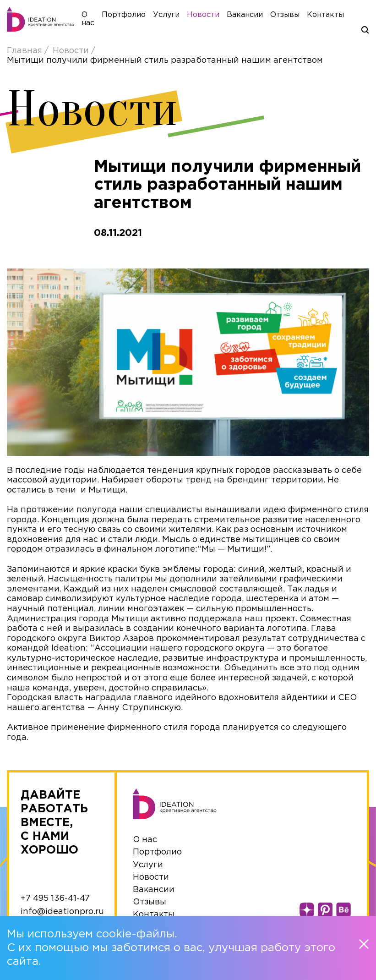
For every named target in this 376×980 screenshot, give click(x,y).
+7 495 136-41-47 (55, 902)
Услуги (175, 16)
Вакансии (254, 16)
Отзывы (294, 16)
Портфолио (133, 16)
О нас (145, 843)
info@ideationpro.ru (62, 915)
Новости (212, 16)
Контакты (335, 16)
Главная (26, 54)
